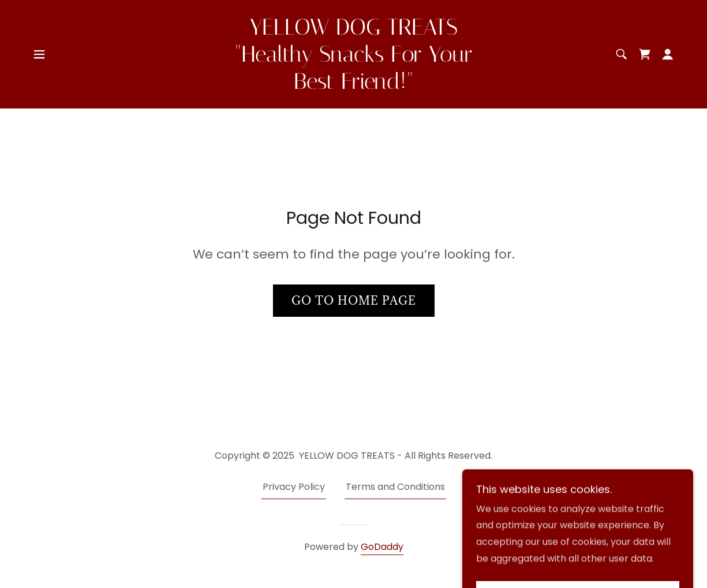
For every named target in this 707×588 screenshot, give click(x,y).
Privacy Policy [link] (294, 487)
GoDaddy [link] (382, 547)
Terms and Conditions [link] (395, 487)
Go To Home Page (354, 301)
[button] (39, 54)
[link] (354, 86)
